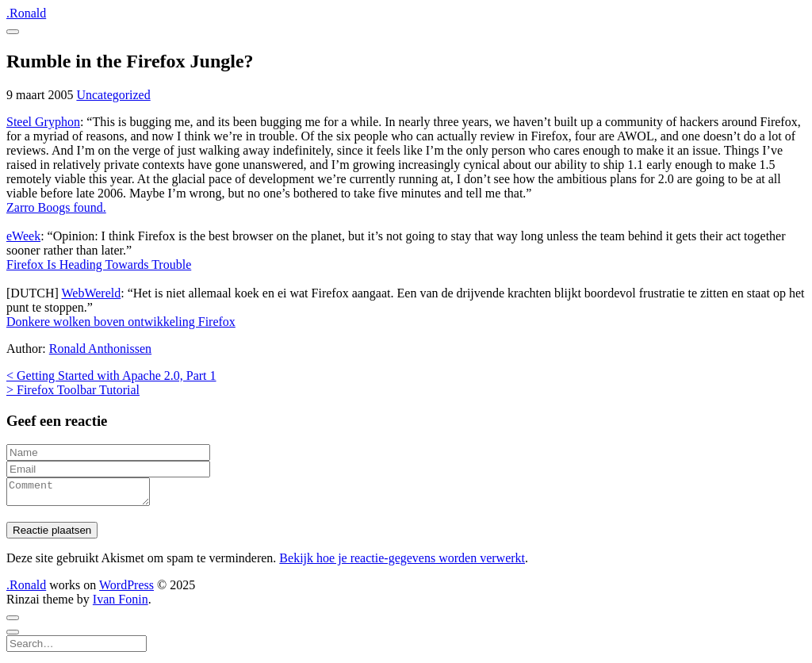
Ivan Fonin (121, 604)
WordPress (126, 590)
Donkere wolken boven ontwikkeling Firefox (121, 322)
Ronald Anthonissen (100, 349)
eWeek (23, 236)
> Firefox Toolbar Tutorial (73, 390)
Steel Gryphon (43, 122)
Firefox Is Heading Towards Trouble (99, 264)
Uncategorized (113, 95)
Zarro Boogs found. (56, 207)
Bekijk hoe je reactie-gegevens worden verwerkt (402, 563)
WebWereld (91, 293)
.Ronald (26, 13)
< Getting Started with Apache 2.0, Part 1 (111, 376)
